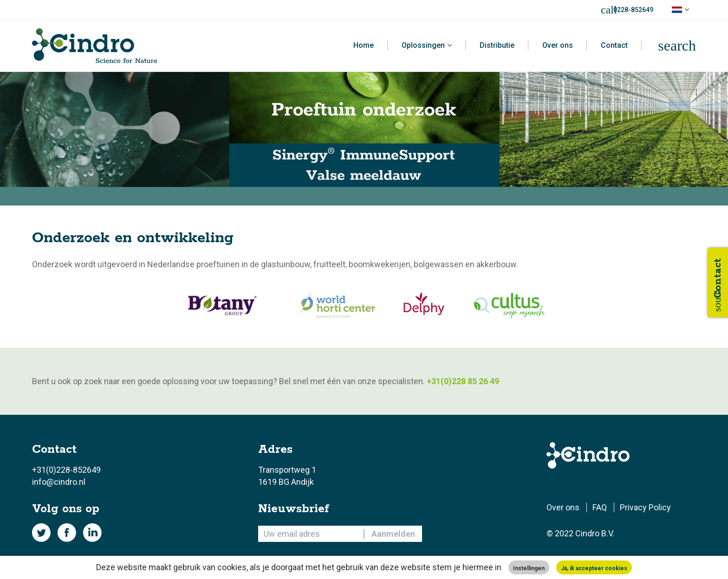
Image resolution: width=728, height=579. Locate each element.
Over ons (558, 45)
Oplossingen (423, 45)
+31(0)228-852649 (66, 470)
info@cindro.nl (59, 482)
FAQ (600, 507)
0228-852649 (633, 10)
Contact (614, 45)
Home (364, 45)
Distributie (497, 45)
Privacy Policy (645, 507)
